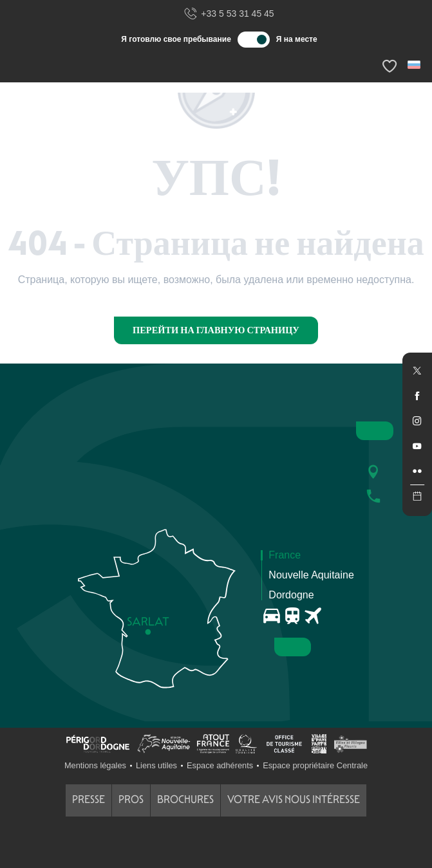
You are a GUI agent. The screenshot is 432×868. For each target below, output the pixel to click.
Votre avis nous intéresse (294, 799)
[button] (415, 65)
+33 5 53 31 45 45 (229, 14)
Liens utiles (156, 765)
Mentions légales (95, 765)
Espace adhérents (220, 765)
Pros (131, 799)
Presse (89, 799)
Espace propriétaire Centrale (315, 765)
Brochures (185, 799)
